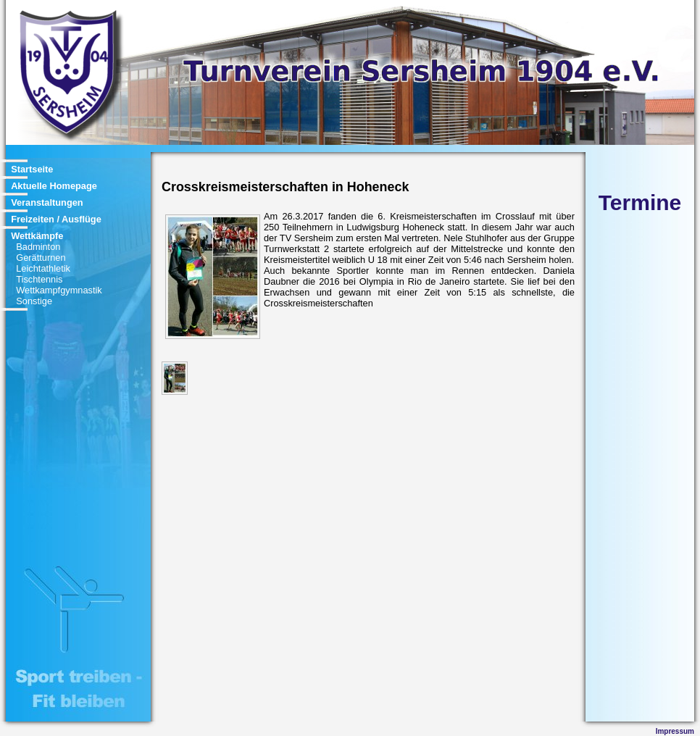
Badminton (38, 247)
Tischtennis (39, 279)
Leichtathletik (43, 268)
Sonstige (34, 301)
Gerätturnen (41, 258)
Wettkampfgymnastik (59, 290)
